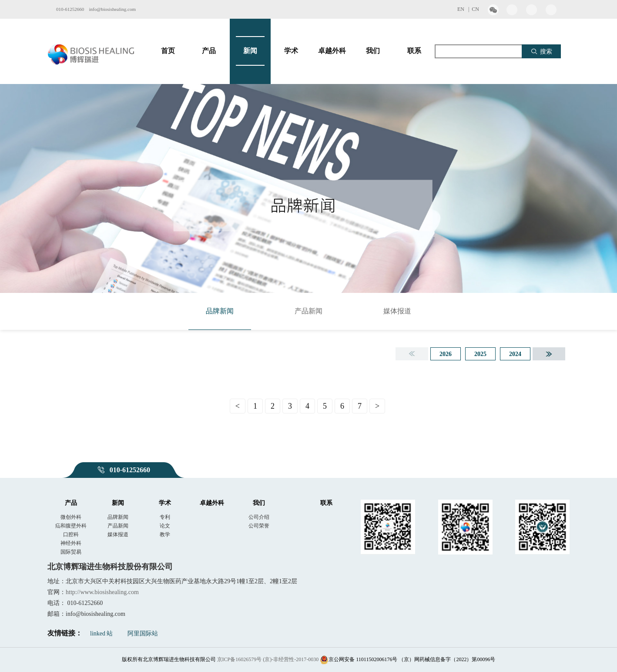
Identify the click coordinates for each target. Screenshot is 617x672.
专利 (165, 517)
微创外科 (71, 517)
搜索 (542, 51)
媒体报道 (397, 311)
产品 (209, 51)
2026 (446, 354)
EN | (464, 9)
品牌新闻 (220, 311)
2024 (515, 354)
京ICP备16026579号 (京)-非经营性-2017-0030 (268, 659)
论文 (165, 526)
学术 (291, 51)
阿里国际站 (143, 633)
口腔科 (71, 534)
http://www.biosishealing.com (102, 592)
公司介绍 (259, 517)
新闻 (250, 51)
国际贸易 (71, 552)
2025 (480, 354)
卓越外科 (332, 51)
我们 (373, 51)
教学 (165, 534)
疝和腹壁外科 (71, 526)
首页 (168, 51)
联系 (414, 51)
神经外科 (71, 543)
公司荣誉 (259, 526)
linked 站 (102, 633)
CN (475, 9)
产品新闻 (308, 311)
